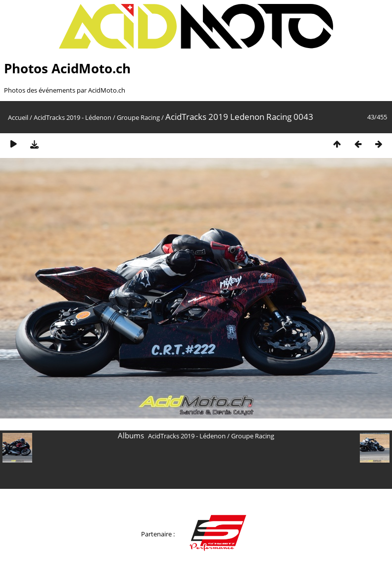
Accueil (18, 117)
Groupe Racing (138, 117)
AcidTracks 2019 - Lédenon (73, 117)
